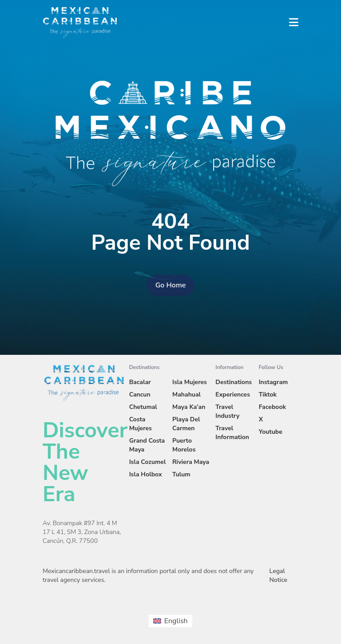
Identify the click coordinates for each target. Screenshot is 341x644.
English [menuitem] (176, 621)
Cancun (140, 395)
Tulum (181, 474)
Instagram (274, 382)
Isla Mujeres (190, 382)
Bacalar (140, 382)
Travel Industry (227, 411)
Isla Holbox (146, 474)
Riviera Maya (191, 462)
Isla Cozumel (148, 462)
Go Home (171, 285)
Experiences (233, 395)
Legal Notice (278, 575)
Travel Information (232, 433)
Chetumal (143, 407)
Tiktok (268, 395)
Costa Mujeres (141, 424)
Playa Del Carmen (186, 424)
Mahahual (186, 395)
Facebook (272, 407)
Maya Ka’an (189, 407)
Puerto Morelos (184, 445)
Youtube (271, 432)
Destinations (234, 382)
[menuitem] (170, 621)
